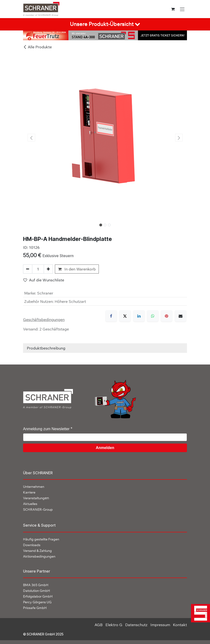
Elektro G (114, 625)
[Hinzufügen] (48, 269)
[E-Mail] (181, 316)
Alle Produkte (37, 47)
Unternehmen (34, 487)
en (36, 498)
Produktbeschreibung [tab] (46, 348)
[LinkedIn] (139, 316)
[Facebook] (111, 316)
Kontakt (180, 625)
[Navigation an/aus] (182, 9)
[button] (31, 138)
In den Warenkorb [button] (77, 269)
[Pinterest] (167, 316)
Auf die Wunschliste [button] (44, 280)
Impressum (160, 625)
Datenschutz (136, 625)
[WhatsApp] (153, 316)
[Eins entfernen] (28, 269)
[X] (125, 316)
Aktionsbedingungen (39, 556)
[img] (199, 613)
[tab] (105, 24)
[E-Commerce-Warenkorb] (173, 9)
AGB (99, 625)
